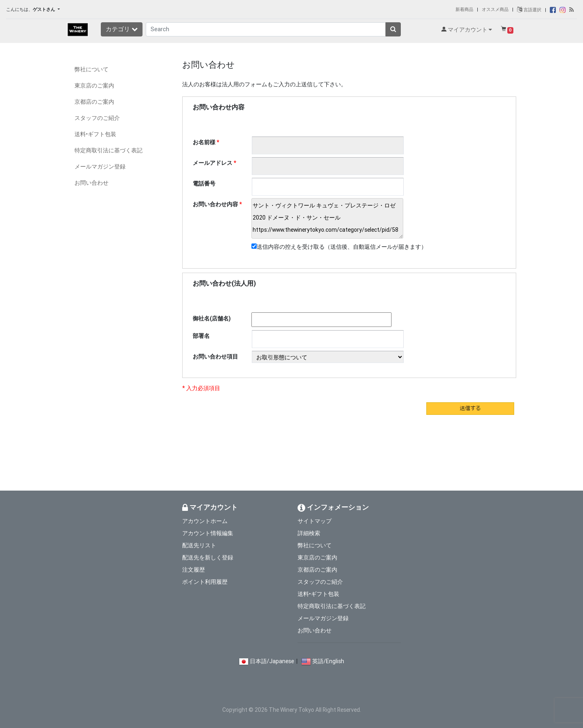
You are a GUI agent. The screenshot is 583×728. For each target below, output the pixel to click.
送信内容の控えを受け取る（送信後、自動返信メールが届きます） (339, 247)
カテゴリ (122, 29)
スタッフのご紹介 (97, 118)
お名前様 (204, 142)
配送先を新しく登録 (208, 557)
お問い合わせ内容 (215, 204)
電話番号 (204, 184)
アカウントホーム (205, 521)
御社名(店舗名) (212, 318)
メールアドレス (213, 163)
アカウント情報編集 (208, 533)
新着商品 (464, 9)
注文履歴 (194, 570)
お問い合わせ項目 (215, 357)
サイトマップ (315, 521)
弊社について (91, 69)
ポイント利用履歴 (205, 582)
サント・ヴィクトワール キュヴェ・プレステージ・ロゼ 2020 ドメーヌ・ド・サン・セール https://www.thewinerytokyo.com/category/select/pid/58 (327, 218)
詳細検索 (309, 533)
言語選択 (529, 10)
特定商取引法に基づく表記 (109, 150)
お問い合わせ (91, 183)
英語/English (328, 661)
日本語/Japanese (272, 661)
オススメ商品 (495, 9)
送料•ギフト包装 (95, 134)
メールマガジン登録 (100, 167)
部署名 (201, 336)
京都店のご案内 (94, 102)
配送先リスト (199, 545)
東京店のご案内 (94, 85)
